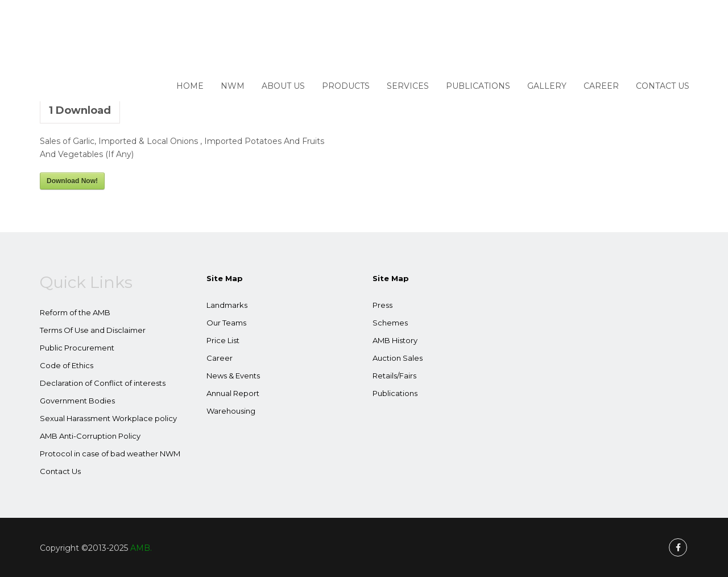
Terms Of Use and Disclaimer (93, 330)
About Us (283, 86)
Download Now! (72, 181)
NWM (233, 86)
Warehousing (231, 411)
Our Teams (226, 323)
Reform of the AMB (75, 312)
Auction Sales (398, 358)
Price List (223, 340)
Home (190, 86)
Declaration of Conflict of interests (103, 383)
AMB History (395, 340)
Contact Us (663, 86)
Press (382, 305)
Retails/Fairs (394, 376)
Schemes (390, 323)
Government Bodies (77, 401)
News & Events (233, 376)
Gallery (547, 86)
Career (601, 86)
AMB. (141, 548)
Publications (478, 86)
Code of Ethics (67, 365)
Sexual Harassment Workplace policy (108, 418)
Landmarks (227, 305)
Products (346, 86)
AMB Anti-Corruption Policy (90, 436)
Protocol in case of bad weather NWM (110, 454)
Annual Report (233, 393)
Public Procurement (77, 348)
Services (408, 86)
